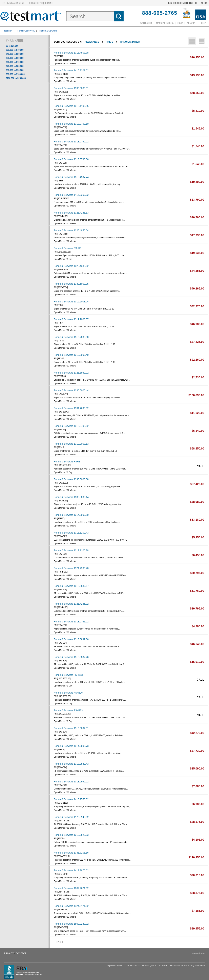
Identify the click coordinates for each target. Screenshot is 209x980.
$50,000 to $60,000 (15, 58)
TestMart (8, 31)
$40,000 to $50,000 (15, 54)
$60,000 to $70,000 (15, 62)
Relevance (92, 42)
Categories (146, 23)
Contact (21, 953)
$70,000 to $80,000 (15, 66)
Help (204, 23)
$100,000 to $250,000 (16, 78)
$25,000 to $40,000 (15, 50)
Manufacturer (130, 42)
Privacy (9, 953)
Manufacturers (165, 23)
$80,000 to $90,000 (15, 70)
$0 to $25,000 (12, 46)
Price (110, 42)
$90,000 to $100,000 (15, 74)
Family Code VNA (26, 31)
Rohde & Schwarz (48, 31)
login (180, 23)
